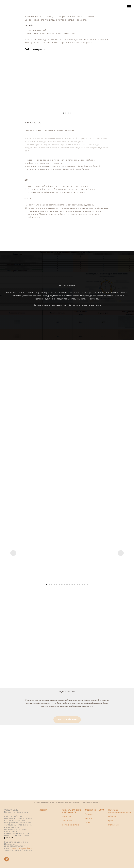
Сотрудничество (70, 825)
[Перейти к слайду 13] (77, 585)
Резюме (89, 814)
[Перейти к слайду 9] (67, 585)
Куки (111, 821)
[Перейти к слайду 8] (64, 585)
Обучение (67, 821)
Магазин (67, 817)
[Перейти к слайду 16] (85, 585)
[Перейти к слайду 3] (68, 113)
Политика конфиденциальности (119, 811)
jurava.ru (8, 838)
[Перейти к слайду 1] (63, 113)
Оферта (112, 817)
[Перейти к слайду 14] (80, 585)
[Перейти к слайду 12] (75, 585)
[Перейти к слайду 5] (57, 585)
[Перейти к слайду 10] (70, 585)
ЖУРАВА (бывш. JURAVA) (39, 17)
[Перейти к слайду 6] (59, 585)
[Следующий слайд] (105, 87)
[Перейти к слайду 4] (71, 113)
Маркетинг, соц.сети (70, 17)
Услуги (89, 819)
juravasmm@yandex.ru (21, 849)
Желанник (113, 825)
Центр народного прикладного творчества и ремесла (56, 20)
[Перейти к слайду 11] (72, 585)
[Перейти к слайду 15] (82, 585)
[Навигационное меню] (129, 7)
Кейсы (91, 17)
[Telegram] (7, 861)
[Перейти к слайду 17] (87, 585)
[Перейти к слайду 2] (66, 113)
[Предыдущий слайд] (29, 87)
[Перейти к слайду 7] (62, 585)
